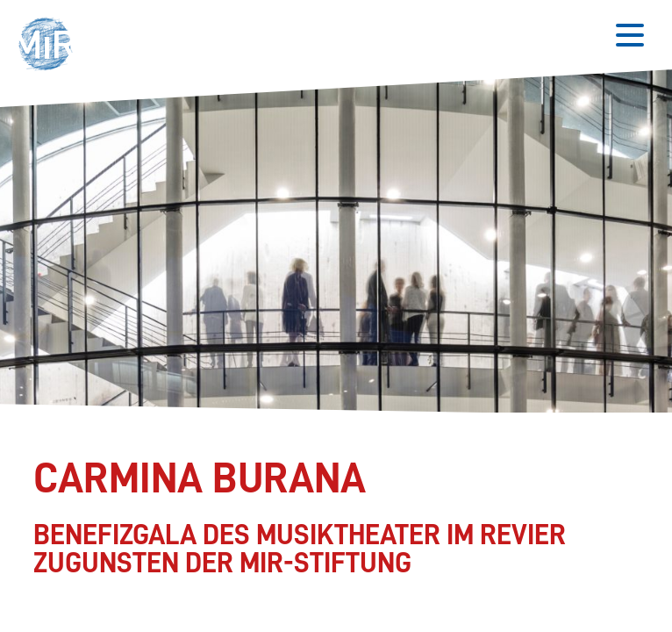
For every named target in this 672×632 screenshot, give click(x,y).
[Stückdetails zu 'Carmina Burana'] (329, 517)
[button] (50, 46)
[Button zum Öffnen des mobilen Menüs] (630, 35)
